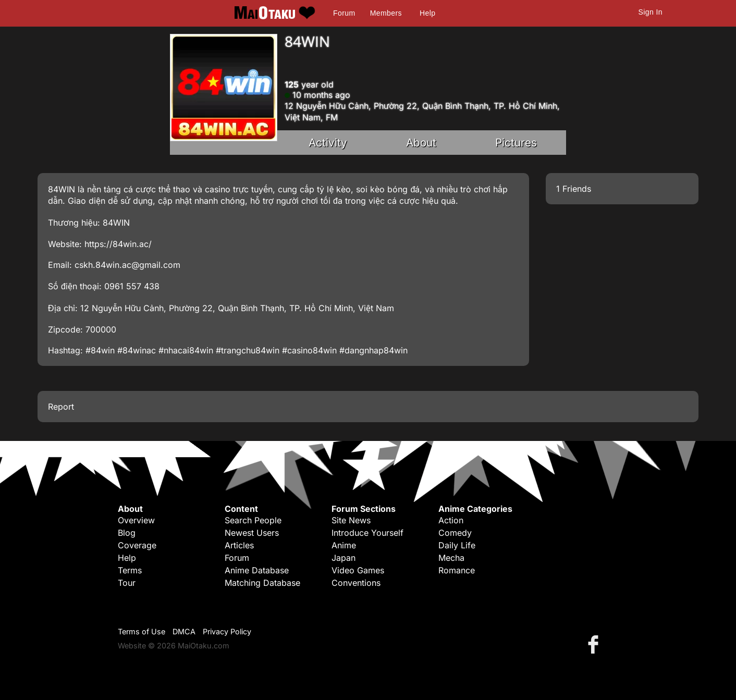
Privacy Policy (227, 631)
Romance (457, 570)
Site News (351, 520)
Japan (344, 558)
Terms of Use (142, 631)
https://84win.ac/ (118, 244)
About (421, 143)
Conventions (356, 583)
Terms (130, 570)
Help (427, 13)
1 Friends (574, 189)
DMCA (184, 631)
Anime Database (257, 570)
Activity (328, 143)
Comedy (455, 533)
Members (386, 13)
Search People (253, 520)
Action (451, 520)
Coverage (137, 545)
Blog (127, 533)
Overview (136, 520)
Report (61, 407)
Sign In (651, 12)
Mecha (451, 558)
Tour (127, 583)
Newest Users (252, 533)
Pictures (516, 143)
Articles (239, 545)
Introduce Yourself (367, 533)
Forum (344, 13)
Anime (344, 545)
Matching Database (262, 583)
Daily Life (457, 545)
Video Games (358, 570)
